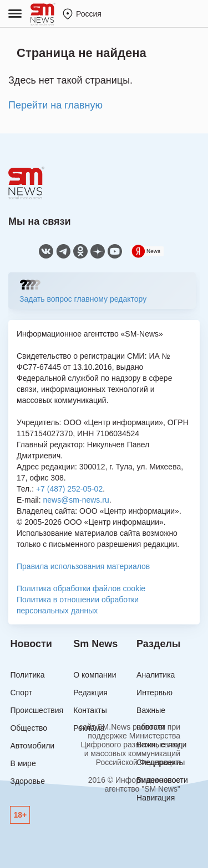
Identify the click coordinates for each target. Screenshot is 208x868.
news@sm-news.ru (76, 500)
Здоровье (27, 781)
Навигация (156, 798)
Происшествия (37, 710)
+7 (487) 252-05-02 (69, 489)
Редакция (90, 693)
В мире (23, 763)
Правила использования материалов (83, 566)
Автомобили (32, 746)
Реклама (89, 728)
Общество (29, 728)
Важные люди (161, 745)
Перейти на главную (55, 105)
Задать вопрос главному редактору (83, 299)
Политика (27, 675)
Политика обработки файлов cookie (81, 588)
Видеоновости (162, 780)
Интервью (154, 693)
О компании (95, 675)
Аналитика (156, 675)
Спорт (21, 693)
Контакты (90, 710)
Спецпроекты (161, 762)
